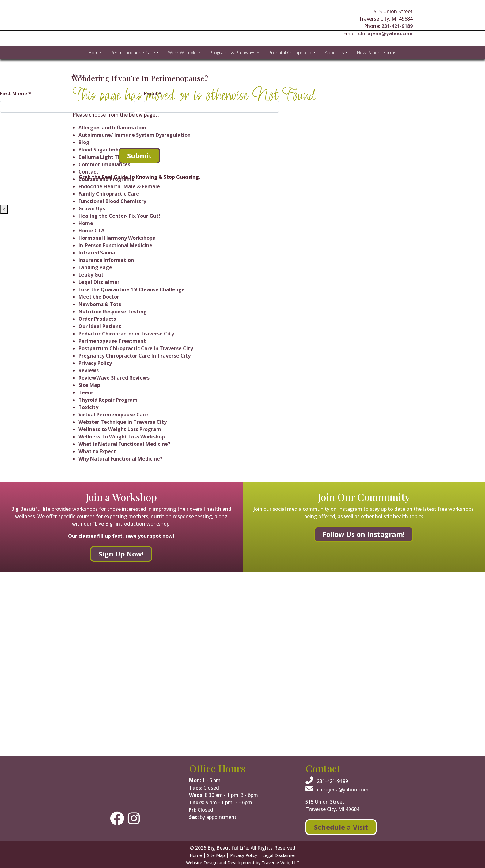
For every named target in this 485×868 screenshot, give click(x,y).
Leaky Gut (91, 275)
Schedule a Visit (341, 827)
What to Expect (97, 451)
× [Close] (4, 209)
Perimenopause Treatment (112, 341)
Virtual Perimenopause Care (113, 415)
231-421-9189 (397, 26)
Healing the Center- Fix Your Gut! (119, 216)
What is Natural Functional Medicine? (124, 444)
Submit (139, 155)
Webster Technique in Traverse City (123, 422)
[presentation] (47, 129)
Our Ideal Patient (100, 326)
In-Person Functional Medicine (115, 245)
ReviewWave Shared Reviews (114, 378)
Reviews (89, 370)
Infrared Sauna (97, 253)
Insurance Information (106, 260)
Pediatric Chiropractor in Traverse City (126, 334)
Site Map (89, 385)
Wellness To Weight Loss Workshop (122, 437)
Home (86, 223)
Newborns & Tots (100, 304)
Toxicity (88, 407)
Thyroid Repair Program (108, 400)
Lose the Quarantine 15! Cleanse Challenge (132, 289)
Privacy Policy (95, 363)
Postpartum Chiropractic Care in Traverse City (136, 348)
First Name (16, 94)
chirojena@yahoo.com (337, 790)
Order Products (97, 319)
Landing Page (95, 267)
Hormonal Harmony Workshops (117, 238)
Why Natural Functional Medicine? (120, 459)
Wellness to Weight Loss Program (120, 429)
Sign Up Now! (121, 554)
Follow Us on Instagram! (364, 534)
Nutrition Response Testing (113, 312)
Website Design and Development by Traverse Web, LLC (243, 863)
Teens (86, 392)
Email (153, 94)
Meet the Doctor (99, 297)
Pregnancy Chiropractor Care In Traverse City (135, 356)
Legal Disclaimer (99, 282)
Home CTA (91, 231)
